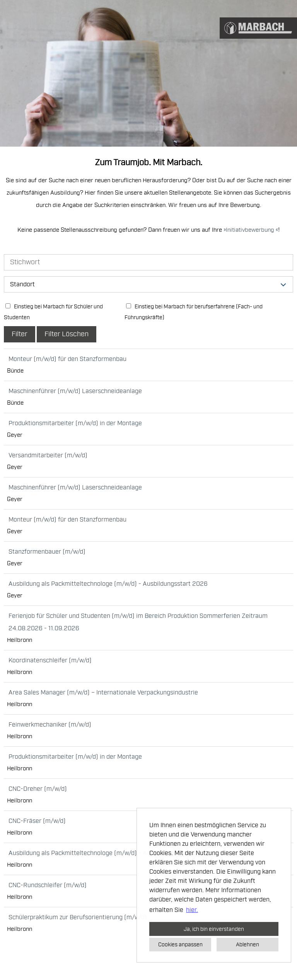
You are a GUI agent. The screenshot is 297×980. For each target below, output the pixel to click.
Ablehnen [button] (247, 944)
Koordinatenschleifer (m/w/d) (50, 660)
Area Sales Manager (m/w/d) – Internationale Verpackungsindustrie (103, 693)
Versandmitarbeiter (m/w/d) (48, 455)
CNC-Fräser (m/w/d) (37, 821)
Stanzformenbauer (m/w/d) (47, 552)
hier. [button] (192, 910)
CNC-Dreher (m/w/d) (38, 789)
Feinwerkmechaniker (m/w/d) (50, 725)
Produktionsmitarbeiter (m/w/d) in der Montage (75, 423)
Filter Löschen (67, 334)
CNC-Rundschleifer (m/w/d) (48, 885)
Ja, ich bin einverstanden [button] (214, 929)
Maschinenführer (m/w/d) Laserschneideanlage (75, 391)
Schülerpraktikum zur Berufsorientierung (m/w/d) (78, 917)
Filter (20, 334)
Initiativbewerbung (251, 230)
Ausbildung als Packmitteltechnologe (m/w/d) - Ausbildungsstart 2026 (108, 584)
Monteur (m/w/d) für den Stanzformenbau (67, 359)
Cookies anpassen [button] (180, 944)
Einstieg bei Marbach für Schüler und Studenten (53, 312)
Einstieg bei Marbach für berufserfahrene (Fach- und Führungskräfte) (194, 312)
